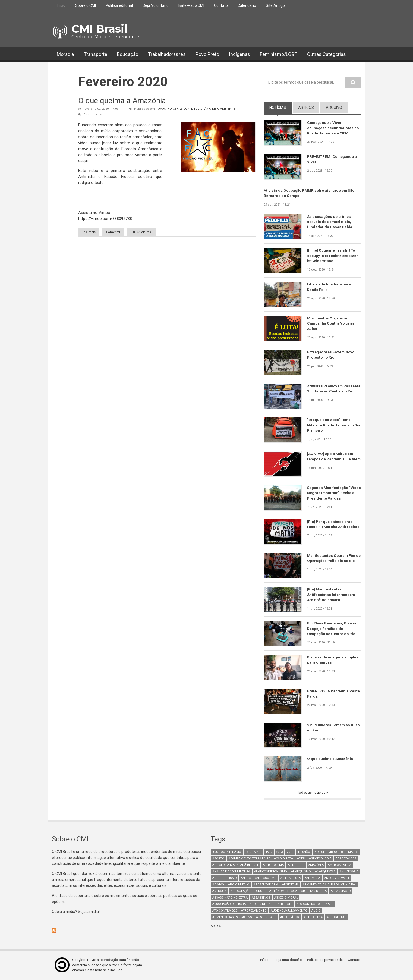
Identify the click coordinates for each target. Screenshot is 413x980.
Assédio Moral (286, 898)
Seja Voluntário (156, 5)
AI (214, 866)
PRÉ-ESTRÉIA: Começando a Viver (333, 159)
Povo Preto (207, 54)
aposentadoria (266, 885)
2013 (279, 852)
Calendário (247, 5)
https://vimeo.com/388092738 (105, 219)
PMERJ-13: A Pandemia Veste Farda (334, 694)
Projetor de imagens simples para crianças (333, 660)
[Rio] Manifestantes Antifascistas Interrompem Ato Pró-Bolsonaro (331, 595)
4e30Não (304, 852)
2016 (290, 852)
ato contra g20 (225, 911)
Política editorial (119, 5)
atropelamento (254, 911)
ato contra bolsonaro (315, 905)
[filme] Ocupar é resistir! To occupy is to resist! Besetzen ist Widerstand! (333, 256)
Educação (128, 54)
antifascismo (266, 879)
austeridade (266, 918)
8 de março (350, 852)
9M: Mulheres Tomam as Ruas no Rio (330, 728)
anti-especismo (225, 879)
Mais (215, 926)
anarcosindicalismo (271, 872)
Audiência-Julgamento (289, 911)
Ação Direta (283, 859)
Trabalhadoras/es (167, 54)
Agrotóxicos (346, 859)
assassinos (261, 898)
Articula (219, 892)
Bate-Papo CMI (191, 5)
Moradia (65, 54)
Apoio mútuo (239, 885)
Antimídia (313, 879)
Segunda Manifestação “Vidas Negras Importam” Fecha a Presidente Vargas (331, 493)
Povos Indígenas (169, 109)
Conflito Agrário (197, 109)
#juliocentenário (227, 852)
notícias (281, 107)
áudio (316, 911)
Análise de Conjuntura (231, 872)
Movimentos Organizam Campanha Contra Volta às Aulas (331, 324)
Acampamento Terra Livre (249, 859)
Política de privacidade (326, 960)
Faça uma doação (289, 960)
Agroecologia (320, 859)
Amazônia (316, 866)
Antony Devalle (337, 879)
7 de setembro (326, 852)
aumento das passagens (232, 918)
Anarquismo (301, 872)
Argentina (290, 885)
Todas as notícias (311, 793)
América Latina (340, 866)
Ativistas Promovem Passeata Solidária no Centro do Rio (334, 392)
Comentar (124, 232)
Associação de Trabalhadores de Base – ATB (248, 905)
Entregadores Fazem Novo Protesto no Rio (331, 355)
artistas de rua (314, 892)
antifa (246, 879)
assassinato (341, 892)
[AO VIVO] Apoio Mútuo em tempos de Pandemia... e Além (331, 459)
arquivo (334, 108)
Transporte (95, 54)
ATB (290, 905)
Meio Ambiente (223, 109)
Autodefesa (313, 918)
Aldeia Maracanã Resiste (239, 866)
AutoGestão (337, 918)
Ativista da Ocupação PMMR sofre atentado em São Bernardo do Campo (310, 193)
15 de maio (253, 852)
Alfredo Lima (273, 866)
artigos (306, 108)
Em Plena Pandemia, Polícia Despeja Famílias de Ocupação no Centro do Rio (332, 629)
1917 (269, 852)
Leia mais (96, 232)
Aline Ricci (296, 866)
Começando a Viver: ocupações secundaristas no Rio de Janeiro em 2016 (333, 128)
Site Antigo (275, 5)
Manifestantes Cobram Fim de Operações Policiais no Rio (334, 558)
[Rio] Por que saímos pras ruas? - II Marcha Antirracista (333, 524)
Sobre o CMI (86, 5)
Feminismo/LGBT (279, 54)
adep (301, 859)
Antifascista (291, 879)
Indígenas (239, 54)
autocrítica (290, 918)
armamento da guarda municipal (330, 885)
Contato (221, 5)
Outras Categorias (327, 54)
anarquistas (325, 872)
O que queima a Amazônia (122, 101)
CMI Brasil (99, 29)
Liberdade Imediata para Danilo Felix (329, 287)
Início (61, 5)
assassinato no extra (230, 898)
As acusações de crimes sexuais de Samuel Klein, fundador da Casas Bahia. (330, 222)
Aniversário (349, 872)
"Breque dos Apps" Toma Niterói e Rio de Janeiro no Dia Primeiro (331, 425)
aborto (218, 859)
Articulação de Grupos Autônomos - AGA (264, 892)
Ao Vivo (218, 885)
